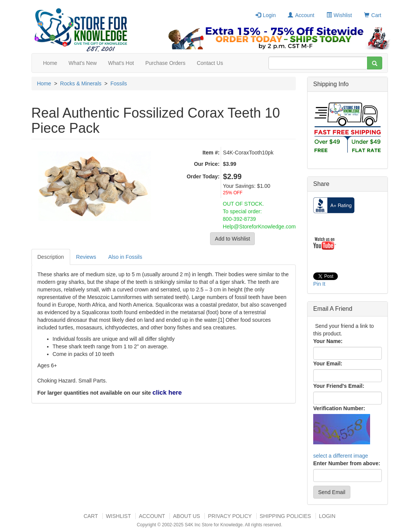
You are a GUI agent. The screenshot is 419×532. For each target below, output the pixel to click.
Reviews (86, 257)
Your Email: (328, 364)
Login (266, 15)
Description (51, 257)
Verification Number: (339, 408)
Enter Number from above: (347, 463)
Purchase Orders (165, 63)
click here (167, 393)
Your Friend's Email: (339, 386)
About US (186, 516)
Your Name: (328, 341)
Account (301, 15)
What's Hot (121, 63)
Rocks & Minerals (81, 83)
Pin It (319, 284)
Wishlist (339, 15)
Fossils (119, 83)
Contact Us (210, 63)
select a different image (341, 456)
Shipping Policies (285, 516)
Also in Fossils (125, 257)
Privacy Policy (230, 516)
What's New (83, 63)
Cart (373, 15)
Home (50, 63)
